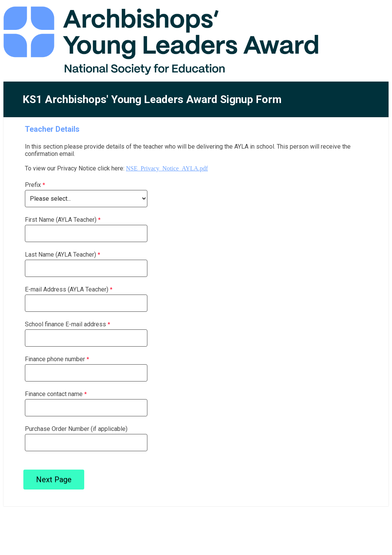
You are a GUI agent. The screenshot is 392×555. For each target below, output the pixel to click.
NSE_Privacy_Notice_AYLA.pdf (167, 168)
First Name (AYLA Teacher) (61, 220)
